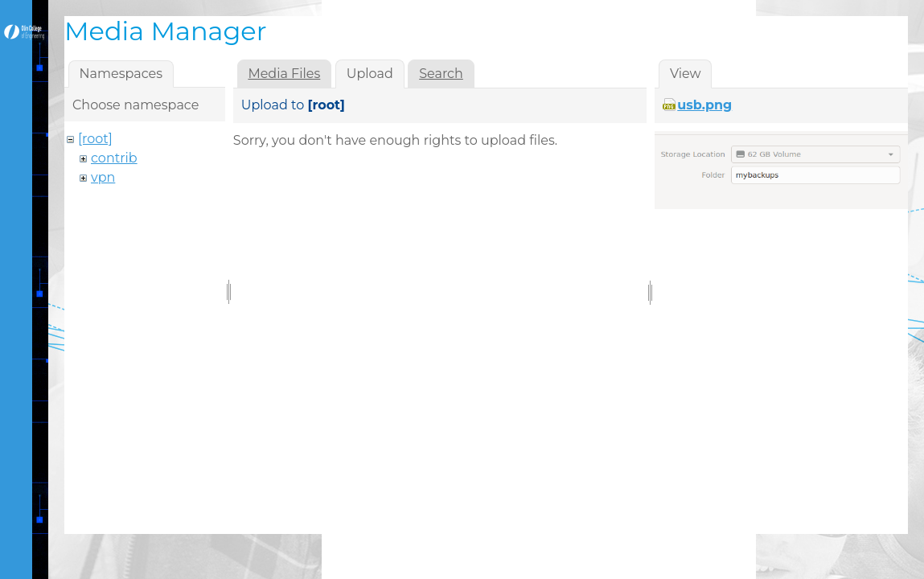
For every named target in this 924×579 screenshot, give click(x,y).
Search (441, 74)
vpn (103, 177)
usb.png (704, 105)
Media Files (284, 74)
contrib (114, 158)
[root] (95, 139)
